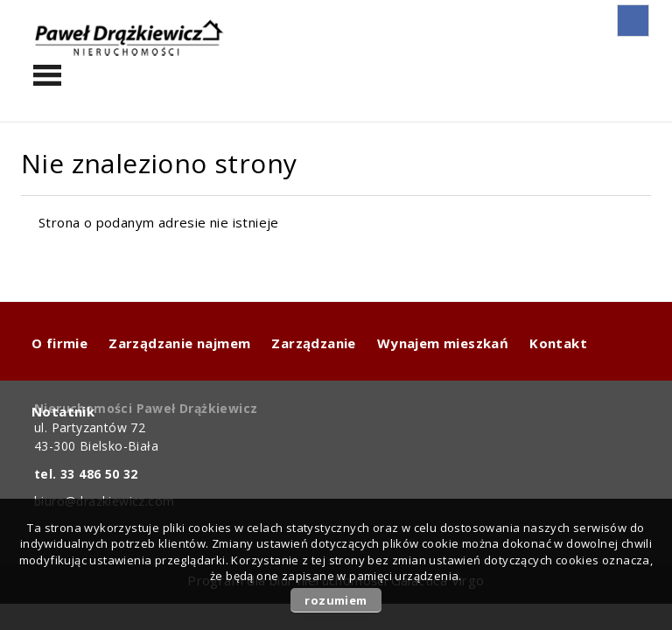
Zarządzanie (313, 343)
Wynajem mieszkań (443, 343)
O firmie (59, 343)
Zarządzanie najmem (179, 343)
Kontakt (558, 343)
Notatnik (63, 411)
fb (633, 21)
